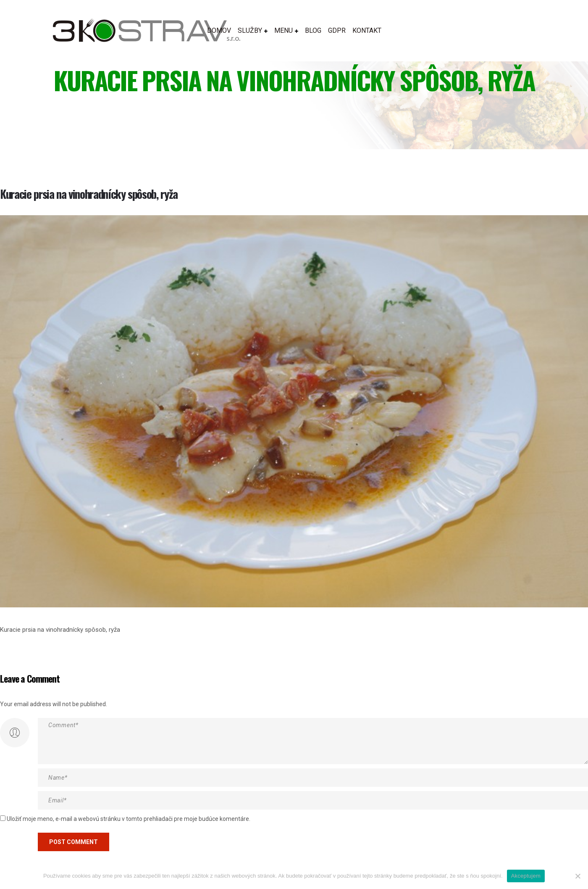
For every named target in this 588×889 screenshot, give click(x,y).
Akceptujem (526, 876)
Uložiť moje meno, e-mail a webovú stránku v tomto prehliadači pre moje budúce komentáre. (129, 819)
